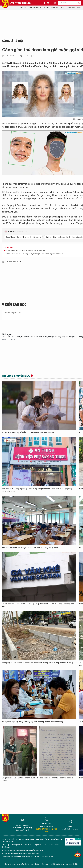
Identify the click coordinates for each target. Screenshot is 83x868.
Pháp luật (55, 8)
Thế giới (46, 8)
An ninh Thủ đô (20, 3)
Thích (4, 340)
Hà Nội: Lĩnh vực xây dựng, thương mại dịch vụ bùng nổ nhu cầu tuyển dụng (33, 722)
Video (63, 8)
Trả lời (13, 340)
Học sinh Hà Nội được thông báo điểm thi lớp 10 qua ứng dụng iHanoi (30, 548)
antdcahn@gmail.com (70, 829)
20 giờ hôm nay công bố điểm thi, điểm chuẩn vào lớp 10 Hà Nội (28, 432)
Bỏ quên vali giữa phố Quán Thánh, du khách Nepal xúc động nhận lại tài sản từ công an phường (38, 779)
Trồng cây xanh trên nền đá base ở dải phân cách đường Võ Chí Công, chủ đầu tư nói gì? (38, 663)
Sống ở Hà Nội (13, 41)
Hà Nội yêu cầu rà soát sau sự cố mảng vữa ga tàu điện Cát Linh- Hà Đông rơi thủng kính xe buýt (38, 605)
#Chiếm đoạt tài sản (14, 262)
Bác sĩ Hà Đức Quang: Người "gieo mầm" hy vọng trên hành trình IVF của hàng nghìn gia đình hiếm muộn (38, 490)
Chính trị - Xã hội (34, 8)
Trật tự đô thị (20, 8)
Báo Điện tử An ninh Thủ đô (5, 4)
